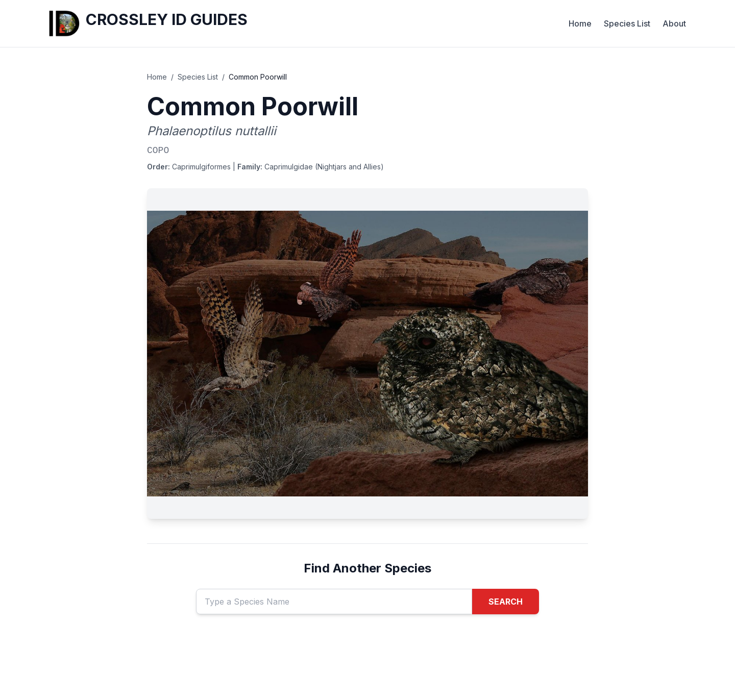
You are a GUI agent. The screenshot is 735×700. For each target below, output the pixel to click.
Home (580, 23)
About (674, 23)
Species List (627, 23)
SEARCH (506, 602)
